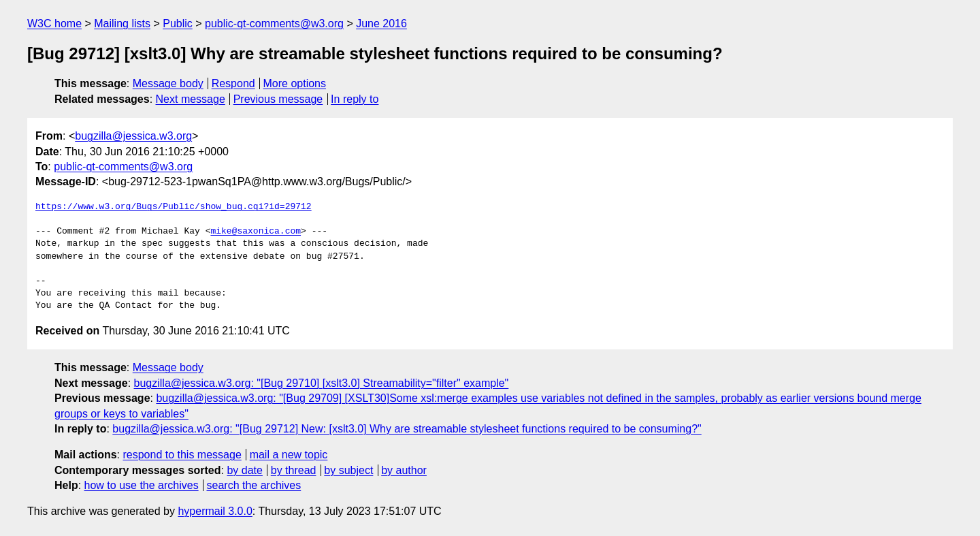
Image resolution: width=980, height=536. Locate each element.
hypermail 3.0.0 (215, 511)
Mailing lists (122, 23)
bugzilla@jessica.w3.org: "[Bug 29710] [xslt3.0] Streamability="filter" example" (322, 383)
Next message (191, 99)
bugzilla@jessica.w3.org (133, 136)
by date (244, 470)
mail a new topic (289, 455)
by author (404, 470)
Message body (168, 83)
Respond (233, 83)
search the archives (254, 485)
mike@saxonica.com (256, 232)
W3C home (54, 23)
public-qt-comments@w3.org (274, 23)
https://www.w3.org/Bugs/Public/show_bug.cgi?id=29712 (174, 207)
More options (295, 83)
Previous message (278, 99)
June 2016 (381, 23)
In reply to (355, 99)
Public (178, 23)
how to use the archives (142, 485)
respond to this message (182, 455)
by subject (348, 470)
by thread (294, 470)
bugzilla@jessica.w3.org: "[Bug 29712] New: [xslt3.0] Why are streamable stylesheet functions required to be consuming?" (407, 429)
